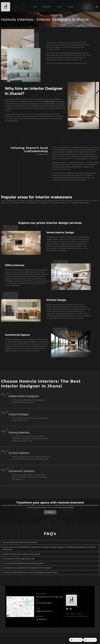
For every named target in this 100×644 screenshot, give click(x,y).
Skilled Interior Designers (55, 397)
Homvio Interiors (49, 102)
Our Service (46, 7)
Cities (59, 7)
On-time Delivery (55, 461)
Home (35, 7)
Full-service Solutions (55, 481)
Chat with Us (90, 640)
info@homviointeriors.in (44, 622)
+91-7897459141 (41, 631)
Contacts (71, 7)
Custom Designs (55, 418)
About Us (73, 625)
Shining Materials (55, 438)
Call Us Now (76, 640)
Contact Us (79, 625)
